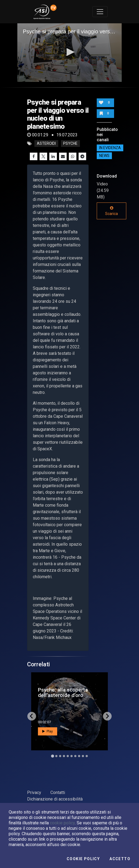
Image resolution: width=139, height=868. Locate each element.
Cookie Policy (83, 859)
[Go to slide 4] (64, 756)
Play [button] (48, 731)
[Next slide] (107, 716)
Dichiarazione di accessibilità (55, 799)
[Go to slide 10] (87, 756)
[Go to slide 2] (56, 756)
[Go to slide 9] (83, 756)
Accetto (120, 859)
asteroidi (46, 144)
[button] (70, 52)
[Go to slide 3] (60, 756)
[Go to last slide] (32, 716)
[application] (69, 53)
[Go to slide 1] (52, 756)
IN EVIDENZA (110, 148)
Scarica (111, 211)
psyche (70, 144)
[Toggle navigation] (100, 12)
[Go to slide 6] (72, 756)
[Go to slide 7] (75, 756)
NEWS (104, 156)
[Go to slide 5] (68, 756)
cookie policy (62, 823)
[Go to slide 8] (79, 756)
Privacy (34, 793)
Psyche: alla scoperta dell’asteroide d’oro (63, 692)
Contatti (58, 793)
